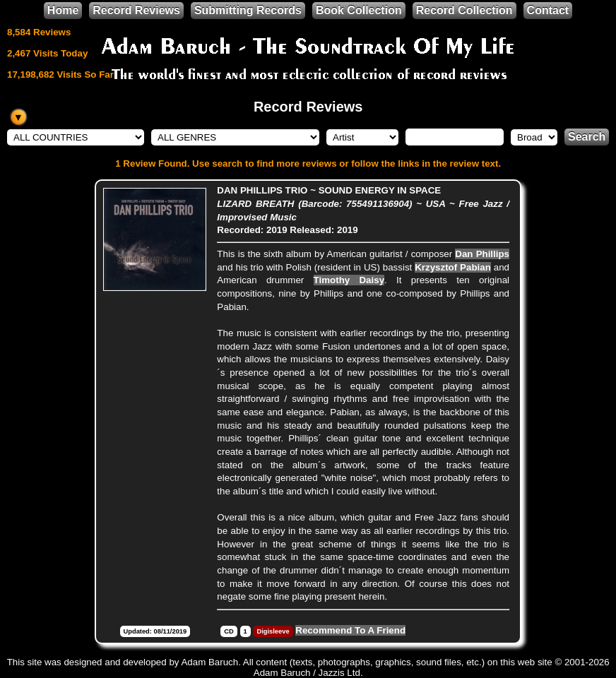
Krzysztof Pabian (453, 267)
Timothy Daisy (349, 280)
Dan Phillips (482, 254)
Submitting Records (248, 10)
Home (63, 10)
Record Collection (464, 10)
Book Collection (359, 10)
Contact (548, 10)
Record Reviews (136, 10)
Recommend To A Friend (350, 630)
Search (587, 137)
